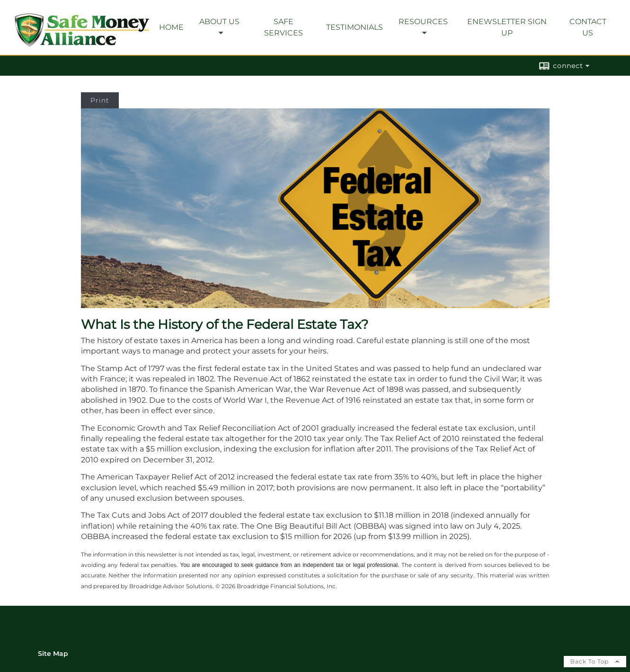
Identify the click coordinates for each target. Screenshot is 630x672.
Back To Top (595, 661)
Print (100, 100)
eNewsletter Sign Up (507, 27)
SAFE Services (284, 27)
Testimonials (355, 27)
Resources (423, 22)
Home (171, 27)
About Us (219, 22)
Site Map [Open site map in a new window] (53, 654)
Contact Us (588, 27)
